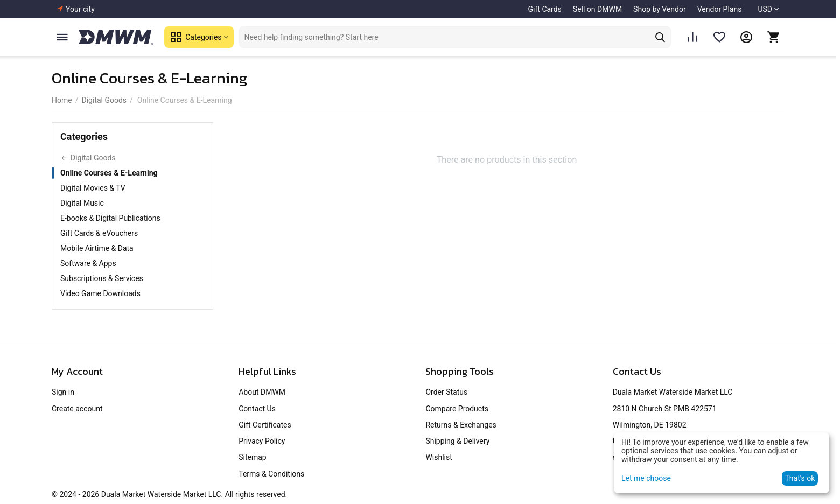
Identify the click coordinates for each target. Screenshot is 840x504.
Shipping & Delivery (457, 441)
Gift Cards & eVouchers (99, 233)
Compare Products (457, 409)
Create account (77, 409)
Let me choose (646, 478)
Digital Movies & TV (93, 188)
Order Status (446, 392)
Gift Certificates (265, 425)
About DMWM (262, 392)
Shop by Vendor (660, 9)
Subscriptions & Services (102, 278)
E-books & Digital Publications (110, 218)
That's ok (800, 478)
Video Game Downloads (100, 293)
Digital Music (82, 203)
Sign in (63, 392)
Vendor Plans (720, 9)
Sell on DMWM (597, 9)
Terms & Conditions (271, 474)
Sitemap (252, 457)
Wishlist (439, 457)
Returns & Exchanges (461, 425)
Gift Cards (545, 9)
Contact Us (257, 409)
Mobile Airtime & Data (97, 248)
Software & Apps (88, 263)
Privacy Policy (262, 441)
